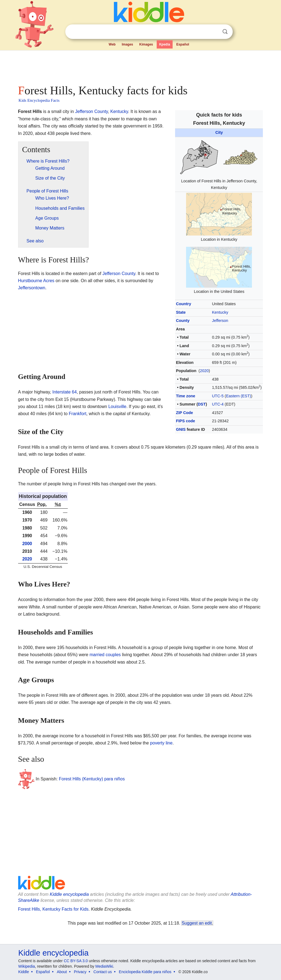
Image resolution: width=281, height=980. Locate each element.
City (219, 132)
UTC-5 (218, 396)
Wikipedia (27, 966)
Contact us (103, 972)
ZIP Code (184, 413)
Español (183, 44)
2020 (204, 371)
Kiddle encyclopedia (69, 894)
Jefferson (220, 321)
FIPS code (186, 421)
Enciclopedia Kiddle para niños (145, 972)
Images (127, 44)
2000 (27, 544)
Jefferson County (92, 111)
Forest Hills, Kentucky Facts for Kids (53, 909)
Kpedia (165, 44)
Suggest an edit (197, 923)
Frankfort (78, 414)
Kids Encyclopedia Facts (39, 100)
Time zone (186, 396)
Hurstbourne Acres (36, 281)
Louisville (117, 407)
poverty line (161, 743)
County (183, 321)
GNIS (181, 429)
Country (183, 304)
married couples (105, 655)
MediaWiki (104, 966)
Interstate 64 (65, 392)
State (181, 312)
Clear (214, 32)
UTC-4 (218, 404)
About (62, 972)
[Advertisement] (140, 66)
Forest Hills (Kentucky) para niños (92, 779)
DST (202, 404)
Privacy (80, 972)
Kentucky (220, 312)
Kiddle (24, 972)
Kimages (146, 44)
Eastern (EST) (239, 396)
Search (225, 32)
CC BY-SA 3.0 (76, 961)
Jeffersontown (32, 288)
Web (112, 44)
